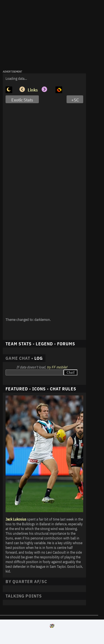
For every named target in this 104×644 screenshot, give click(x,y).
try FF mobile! (57, 367)
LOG (39, 358)
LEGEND (44, 344)
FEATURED (17, 389)
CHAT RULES (63, 389)
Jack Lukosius (16, 519)
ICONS (39, 389)
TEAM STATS (19, 344)
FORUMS (66, 344)
